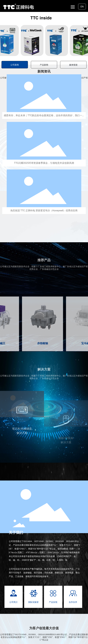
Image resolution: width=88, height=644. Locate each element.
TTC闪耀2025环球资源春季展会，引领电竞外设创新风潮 (44, 163)
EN (82, 7)
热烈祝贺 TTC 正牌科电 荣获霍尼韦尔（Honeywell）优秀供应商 (44, 211)
